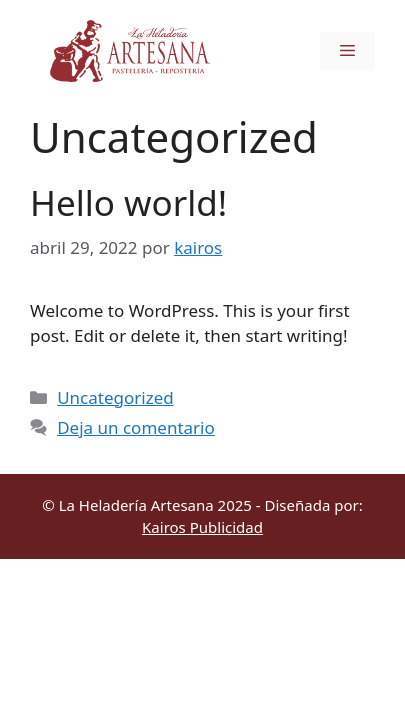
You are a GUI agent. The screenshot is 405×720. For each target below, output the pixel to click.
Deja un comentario (136, 427)
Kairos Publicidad (202, 527)
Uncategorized (115, 397)
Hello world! (128, 202)
